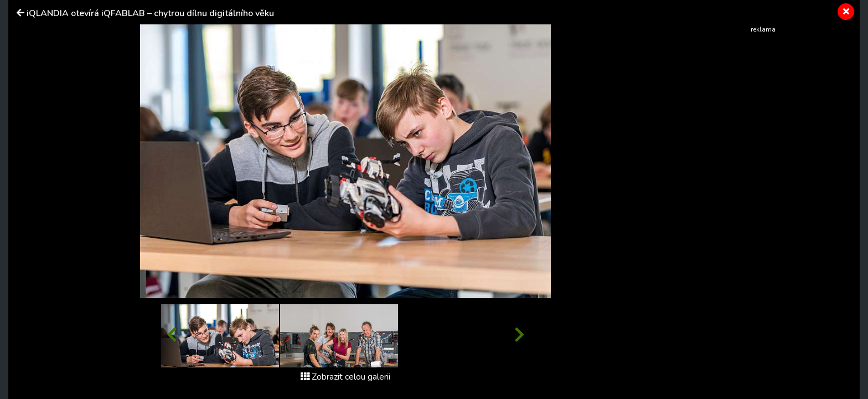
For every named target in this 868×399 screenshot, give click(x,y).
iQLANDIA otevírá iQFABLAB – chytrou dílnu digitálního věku (150, 13)
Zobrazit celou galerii (345, 377)
